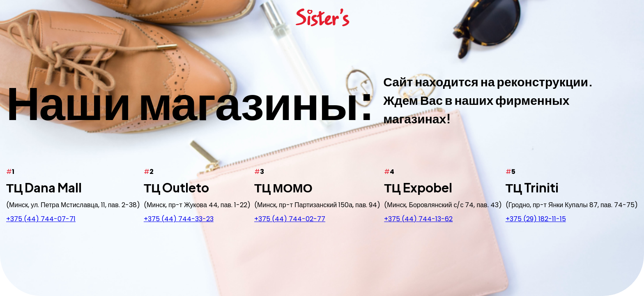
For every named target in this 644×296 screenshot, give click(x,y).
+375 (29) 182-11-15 (536, 219)
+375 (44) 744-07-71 (41, 219)
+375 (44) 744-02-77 (290, 219)
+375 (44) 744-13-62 (418, 219)
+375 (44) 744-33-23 (179, 219)
